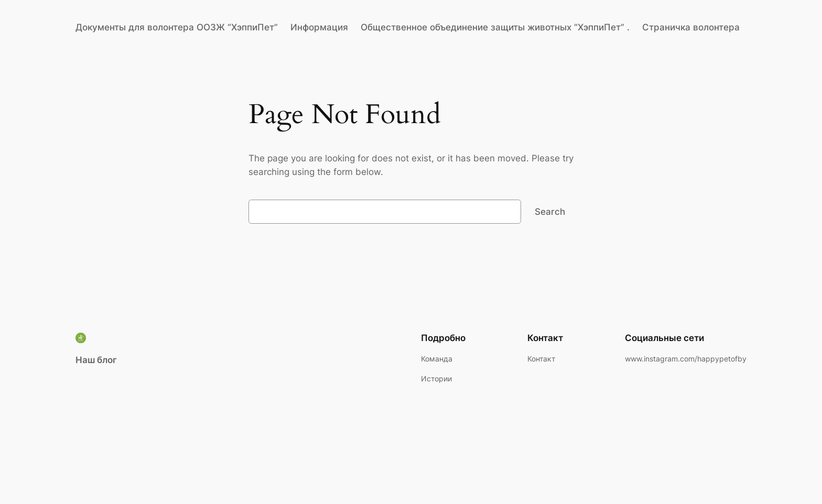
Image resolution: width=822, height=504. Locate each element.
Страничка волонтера (691, 27)
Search (550, 212)
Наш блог (96, 360)
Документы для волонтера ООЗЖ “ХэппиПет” (177, 27)
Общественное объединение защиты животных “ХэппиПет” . (495, 27)
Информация (319, 27)
